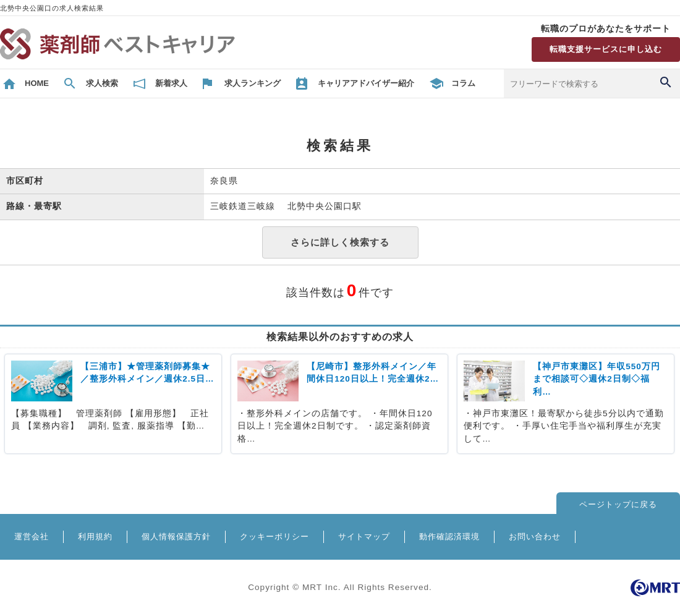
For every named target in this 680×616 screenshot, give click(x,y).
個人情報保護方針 (176, 537)
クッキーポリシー (274, 537)
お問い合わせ (535, 537)
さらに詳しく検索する (340, 242)
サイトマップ (364, 537)
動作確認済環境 (449, 537)
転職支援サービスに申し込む (606, 49)
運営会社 (32, 537)
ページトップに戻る (618, 504)
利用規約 (95, 537)
